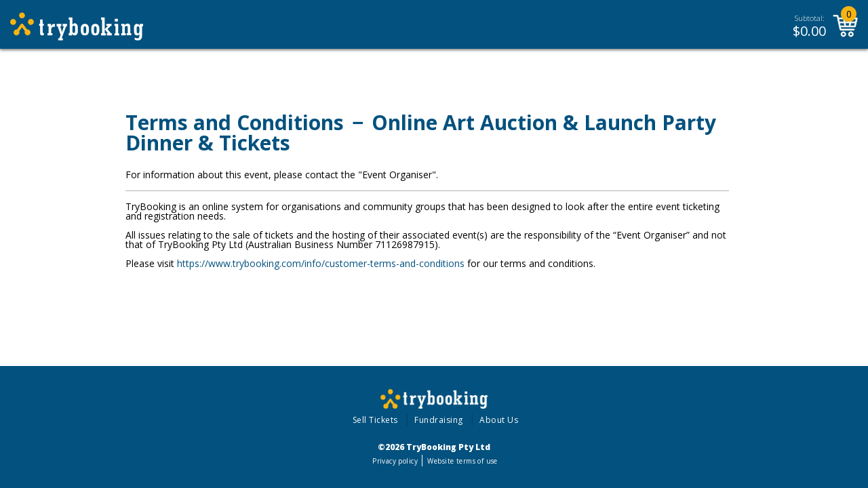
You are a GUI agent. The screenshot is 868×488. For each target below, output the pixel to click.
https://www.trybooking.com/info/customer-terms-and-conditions (321, 263)
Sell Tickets (375, 420)
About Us (499, 420)
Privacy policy (395, 461)
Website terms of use (462, 461)
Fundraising (439, 420)
